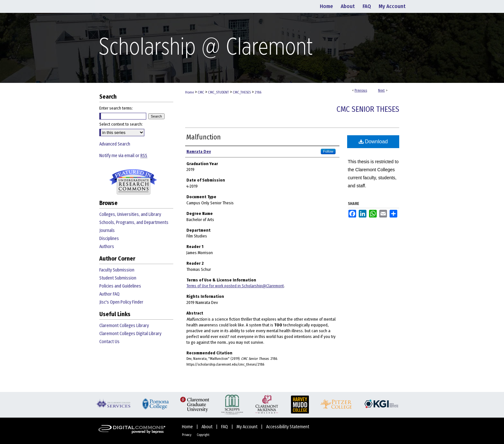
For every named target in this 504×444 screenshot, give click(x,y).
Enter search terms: (116, 108)
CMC (201, 92)
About (207, 427)
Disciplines (109, 239)
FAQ (225, 427)
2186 (258, 92)
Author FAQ (109, 294)
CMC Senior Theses (368, 109)
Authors (107, 247)
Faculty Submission (117, 270)
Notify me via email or (123, 156)
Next (381, 90)
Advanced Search (115, 144)
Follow (328, 151)
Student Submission (118, 278)
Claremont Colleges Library (124, 326)
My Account (248, 427)
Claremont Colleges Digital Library (130, 334)
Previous (361, 90)
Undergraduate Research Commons (133, 182)
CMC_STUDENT (218, 92)
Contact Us (109, 342)
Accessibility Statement (288, 427)
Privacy (187, 435)
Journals (107, 231)
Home (189, 92)
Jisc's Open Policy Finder (121, 302)
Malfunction (204, 137)
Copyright (203, 435)
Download (373, 142)
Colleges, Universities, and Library (130, 214)
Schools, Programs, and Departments (134, 222)
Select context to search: (121, 124)
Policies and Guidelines (120, 286)
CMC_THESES (242, 92)
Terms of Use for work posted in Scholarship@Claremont (235, 286)
